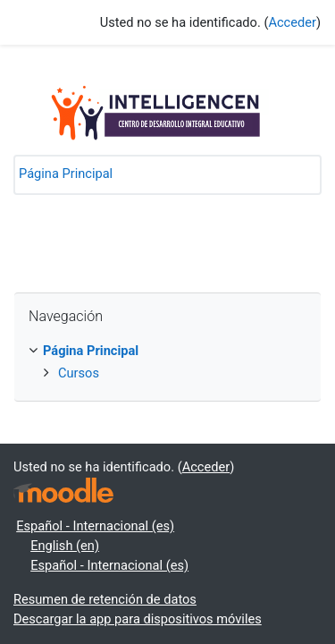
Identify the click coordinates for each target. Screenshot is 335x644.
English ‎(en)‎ (65, 546)
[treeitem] (167, 352)
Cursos (79, 373)
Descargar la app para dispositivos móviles (138, 619)
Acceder (292, 22)
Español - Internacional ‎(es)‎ (95, 526)
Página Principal (66, 174)
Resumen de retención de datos (105, 599)
